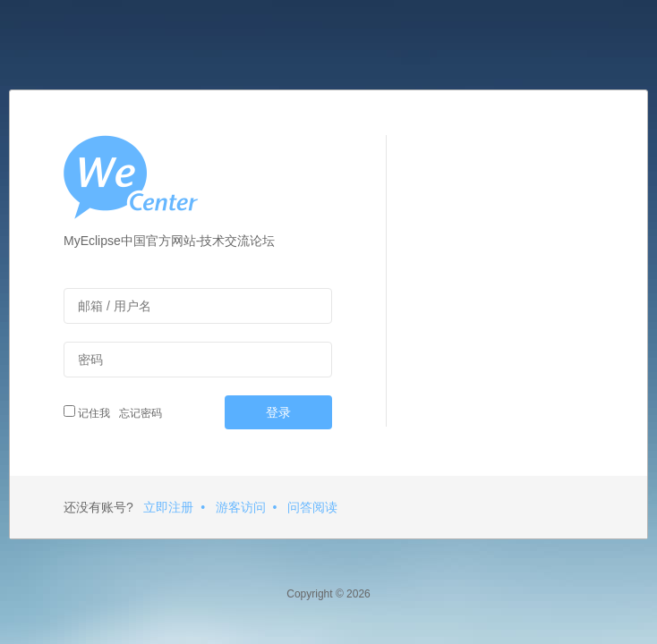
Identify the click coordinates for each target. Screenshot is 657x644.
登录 (278, 412)
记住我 (87, 412)
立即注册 (168, 507)
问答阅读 (312, 507)
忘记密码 (138, 413)
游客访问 (241, 507)
